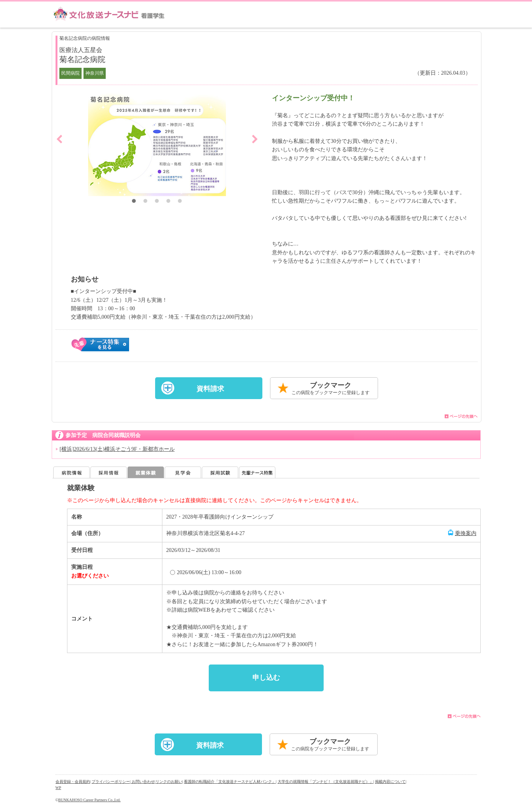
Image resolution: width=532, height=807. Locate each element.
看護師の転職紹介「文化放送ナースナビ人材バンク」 (230, 782)
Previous (59, 139)
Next (255, 139)
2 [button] (146, 202)
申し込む (266, 678)
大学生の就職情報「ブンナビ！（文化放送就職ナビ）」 (326, 782)
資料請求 (210, 389)
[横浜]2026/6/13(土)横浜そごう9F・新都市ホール (117, 449)
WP (58, 788)
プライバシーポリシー (111, 782)
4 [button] (169, 202)
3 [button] (157, 202)
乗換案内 (466, 533)
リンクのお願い (169, 782)
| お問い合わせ (142, 782)
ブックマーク (331, 389)
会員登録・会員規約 (73, 782)
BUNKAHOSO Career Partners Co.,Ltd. (89, 800)
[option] (157, 144)
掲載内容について (390, 782)
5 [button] (180, 202)
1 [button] (134, 202)
